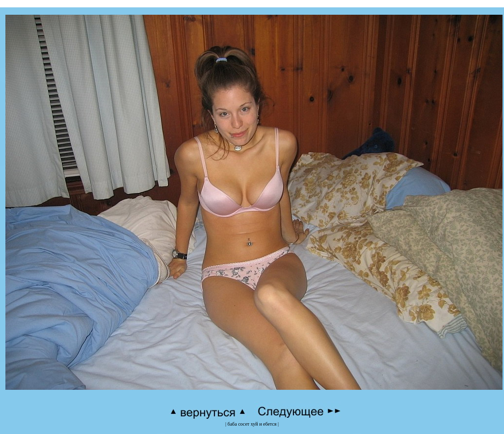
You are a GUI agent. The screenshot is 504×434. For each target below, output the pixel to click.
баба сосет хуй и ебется (252, 424)
